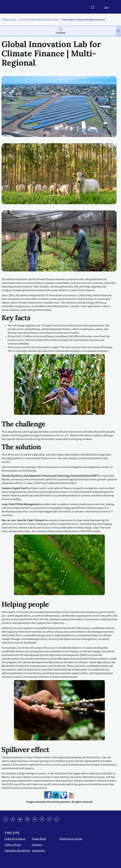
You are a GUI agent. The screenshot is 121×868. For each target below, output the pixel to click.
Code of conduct (15, 839)
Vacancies (38, 851)
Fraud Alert (39, 839)
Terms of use (13, 845)
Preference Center (71, 839)
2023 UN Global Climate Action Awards (39, 20)
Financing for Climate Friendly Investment (84, 20)
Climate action (9, 20)
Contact (37, 845)
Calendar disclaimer (17, 851)
